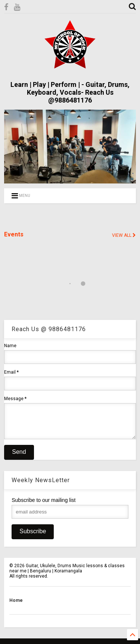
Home (16, 606)
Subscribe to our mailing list (43, 506)
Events (14, 234)
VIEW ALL (124, 235)
